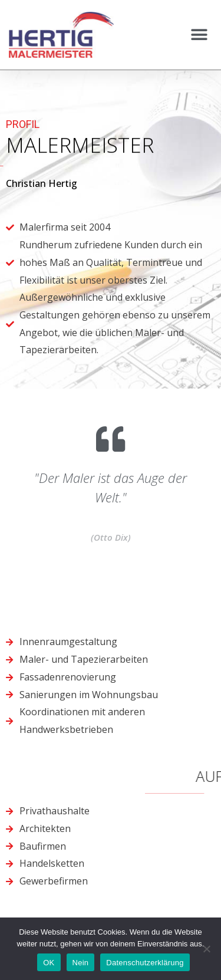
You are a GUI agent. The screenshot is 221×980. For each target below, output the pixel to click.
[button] (199, 35)
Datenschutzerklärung (145, 963)
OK (49, 963)
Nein (81, 963)
